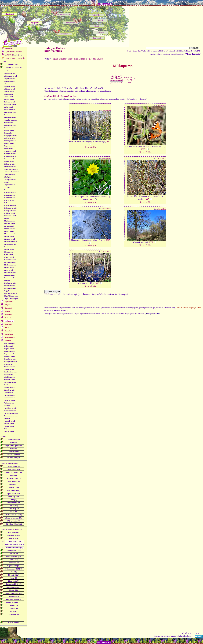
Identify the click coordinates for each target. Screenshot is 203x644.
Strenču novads (9, 390)
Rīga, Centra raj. (10, 288)
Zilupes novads (9, 431)
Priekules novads (10, 273)
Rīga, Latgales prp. (11, 293)
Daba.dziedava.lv (15, 58)
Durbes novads (9, 143)
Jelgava (7, 182)
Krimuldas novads (10, 208)
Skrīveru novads (10, 380)
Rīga (70, 59)
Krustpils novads (10, 211)
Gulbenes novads (10, 156)
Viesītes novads (9, 424)
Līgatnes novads (10, 221)
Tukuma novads (10, 398)
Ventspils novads (10, 421)
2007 (108, 142)
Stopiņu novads (9, 387)
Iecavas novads (9, 159)
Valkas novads (9, 403)
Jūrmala (7, 187)
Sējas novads (9, 375)
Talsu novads (9, 393)
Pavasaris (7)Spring (130, 78)
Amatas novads (9, 92)
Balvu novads (9, 107)
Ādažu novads (9, 71)
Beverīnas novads (10, 112)
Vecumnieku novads (11, 416)
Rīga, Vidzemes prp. (11, 296)
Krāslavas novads (10, 205)
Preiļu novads (9, 270)
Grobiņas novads (10, 154)
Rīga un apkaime (59, 59)
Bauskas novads (10, 110)
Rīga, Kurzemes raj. (11, 291)
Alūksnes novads (10, 89)
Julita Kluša (107, 110)
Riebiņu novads (9, 286)
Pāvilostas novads (10, 265)
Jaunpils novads (10, 174)
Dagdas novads (9, 130)
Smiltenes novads (10, 385)
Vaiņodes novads (10, 400)
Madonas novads (10, 234)
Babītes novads (9, 99)
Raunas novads (9, 278)
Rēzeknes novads (10, 283)
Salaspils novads (10, 367)
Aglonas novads (9, 73)
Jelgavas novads (10, 185)
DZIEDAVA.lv (105, 4)
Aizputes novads (10, 79)
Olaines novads (9, 257)
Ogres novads (9, 255)
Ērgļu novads (9, 149)
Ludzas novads (9, 231)
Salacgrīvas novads (11, 362)
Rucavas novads (10, 351)
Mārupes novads (10, 239)
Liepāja (7, 218)
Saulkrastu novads (10, 372)
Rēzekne (7, 280)
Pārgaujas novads (10, 262)
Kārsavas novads (10, 193)
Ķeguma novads (10, 195)
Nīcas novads (9, 252)
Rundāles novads (10, 359)
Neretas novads (9, 249)
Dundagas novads (10, 141)
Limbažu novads (10, 224)
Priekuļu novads (10, 275)
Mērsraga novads (10, 244)
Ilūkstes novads (9, 164)
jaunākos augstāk (116, 83)
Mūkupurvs (98, 59)
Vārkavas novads (10, 411)
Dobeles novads (9, 138)
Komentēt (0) (90, 147)
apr (130, 82)
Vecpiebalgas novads (11, 413)
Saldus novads (9, 369)
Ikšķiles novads (9, 161)
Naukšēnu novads (10, 247)
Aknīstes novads (10, 81)
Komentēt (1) (90, 286)
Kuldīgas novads (10, 213)
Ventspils (7, 419)
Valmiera (7, 406)
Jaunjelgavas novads (11, 169)
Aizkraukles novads (11, 76)
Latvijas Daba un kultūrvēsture (56, 49)
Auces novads (9, 97)
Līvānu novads (9, 226)
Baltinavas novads (10, 105)
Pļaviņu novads (9, 268)
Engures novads (10, 146)
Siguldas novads (10, 377)
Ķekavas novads (10, 198)
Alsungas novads (10, 86)
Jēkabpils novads (10, 180)
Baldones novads (10, 102)
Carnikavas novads (11, 120)
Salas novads (9, 364)
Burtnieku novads (10, 117)
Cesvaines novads (10, 125)
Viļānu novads (9, 429)
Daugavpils (8, 133)
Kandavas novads (10, 190)
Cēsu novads (8, 123)
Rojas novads (9, 346)
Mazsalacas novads (11, 242)
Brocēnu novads (10, 115)
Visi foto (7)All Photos (116, 78)
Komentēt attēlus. (69, 96)
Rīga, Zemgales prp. (11, 299)
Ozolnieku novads (10, 260)
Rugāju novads (9, 354)
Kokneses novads (10, 203)
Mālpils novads (9, 236)
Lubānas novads (10, 229)
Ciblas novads (9, 128)
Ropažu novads (9, 349)
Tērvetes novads (10, 395)
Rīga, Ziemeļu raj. (10, 343)
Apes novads (8, 94)
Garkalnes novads (10, 151)
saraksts (14, 52)
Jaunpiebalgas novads (12, 172)
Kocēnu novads (9, 200)
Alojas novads (9, 84)
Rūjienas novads (10, 356)
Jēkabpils (7, 177)
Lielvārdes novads (10, 216)
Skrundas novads (10, 382)
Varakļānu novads (10, 408)
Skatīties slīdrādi (52, 96)
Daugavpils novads (10, 136)
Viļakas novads (9, 426)
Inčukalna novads (10, 167)
